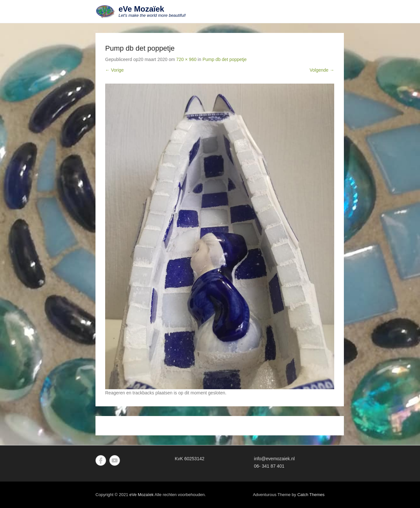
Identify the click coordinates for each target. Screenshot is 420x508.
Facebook (101, 460)
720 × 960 (186, 59)
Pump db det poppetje (225, 59)
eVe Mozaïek (141, 9)
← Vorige (115, 70)
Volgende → (322, 70)
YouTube (115, 460)
